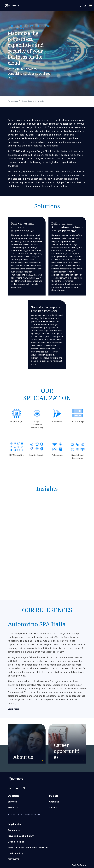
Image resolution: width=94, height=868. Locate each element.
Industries (14, 796)
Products (13, 807)
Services (12, 802)
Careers (53, 807)
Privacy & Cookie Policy (21, 836)
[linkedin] (10, 788)
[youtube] (17, 788)
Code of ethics (16, 842)
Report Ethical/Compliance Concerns (28, 848)
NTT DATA (14, 859)
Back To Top (79, 865)
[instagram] (24, 788)
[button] (81, 6)
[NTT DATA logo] (10, 5)
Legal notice (15, 824)
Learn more (14, 709)
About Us (54, 802)
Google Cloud (27, 101)
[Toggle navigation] (91, 5)
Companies (14, 830)
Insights (54, 796)
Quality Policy (15, 853)
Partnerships (13, 101)
